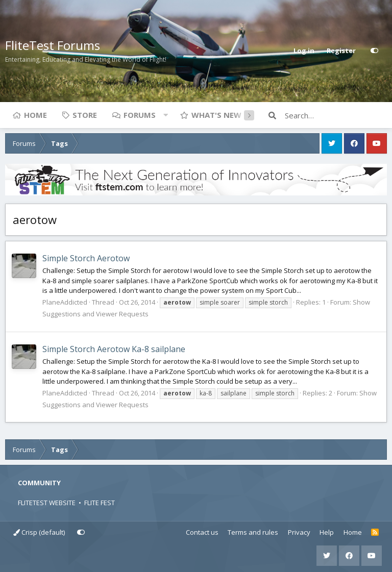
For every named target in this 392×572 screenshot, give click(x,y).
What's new (216, 115)
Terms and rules (253, 532)
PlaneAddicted (65, 302)
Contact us (202, 532)
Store (85, 115)
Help (327, 532)
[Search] (336, 115)
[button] (165, 115)
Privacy (299, 532)
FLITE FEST (100, 503)
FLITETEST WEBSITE (47, 503)
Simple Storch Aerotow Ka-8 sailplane (114, 349)
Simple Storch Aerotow (86, 258)
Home (35, 115)
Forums (140, 115)
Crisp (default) (39, 532)
